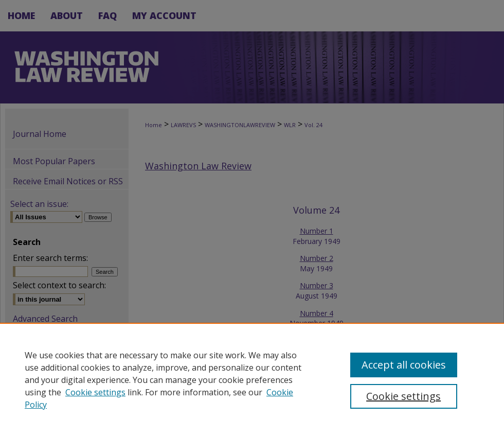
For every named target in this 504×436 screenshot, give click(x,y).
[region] (252, 379)
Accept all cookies (404, 365)
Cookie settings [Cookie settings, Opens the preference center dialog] (403, 396)
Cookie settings (95, 392)
